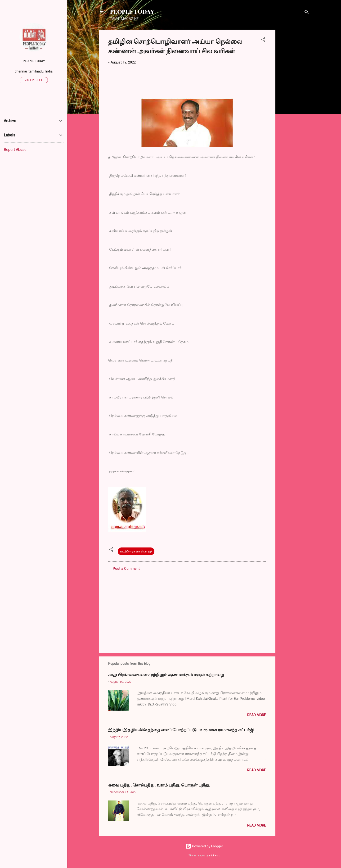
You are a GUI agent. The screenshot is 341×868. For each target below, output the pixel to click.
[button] (263, 40)
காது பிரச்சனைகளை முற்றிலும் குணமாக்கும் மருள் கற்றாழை (166, 674)
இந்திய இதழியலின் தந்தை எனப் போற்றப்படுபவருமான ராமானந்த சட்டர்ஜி (181, 730)
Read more (257, 715)
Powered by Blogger (204, 846)
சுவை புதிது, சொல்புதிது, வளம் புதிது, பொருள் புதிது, (159, 785)
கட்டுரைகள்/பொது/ (136, 551)
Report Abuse (15, 150)
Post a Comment (126, 569)
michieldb (215, 856)
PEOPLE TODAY (132, 11)
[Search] (307, 13)
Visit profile (34, 80)
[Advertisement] (294, 101)
